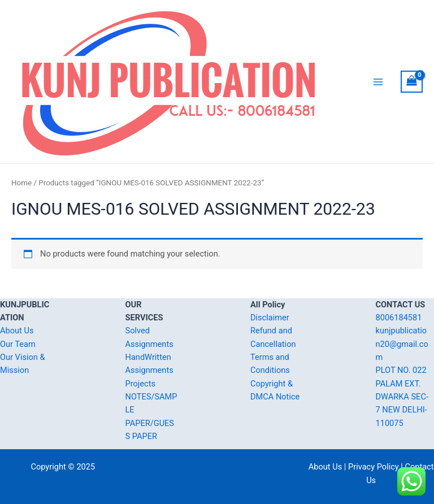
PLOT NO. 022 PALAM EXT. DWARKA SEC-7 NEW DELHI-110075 (402, 396)
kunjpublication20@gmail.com (402, 344)
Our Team (18, 344)
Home (21, 183)
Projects (140, 384)
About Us (17, 331)
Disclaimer (270, 318)
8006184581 (399, 318)
